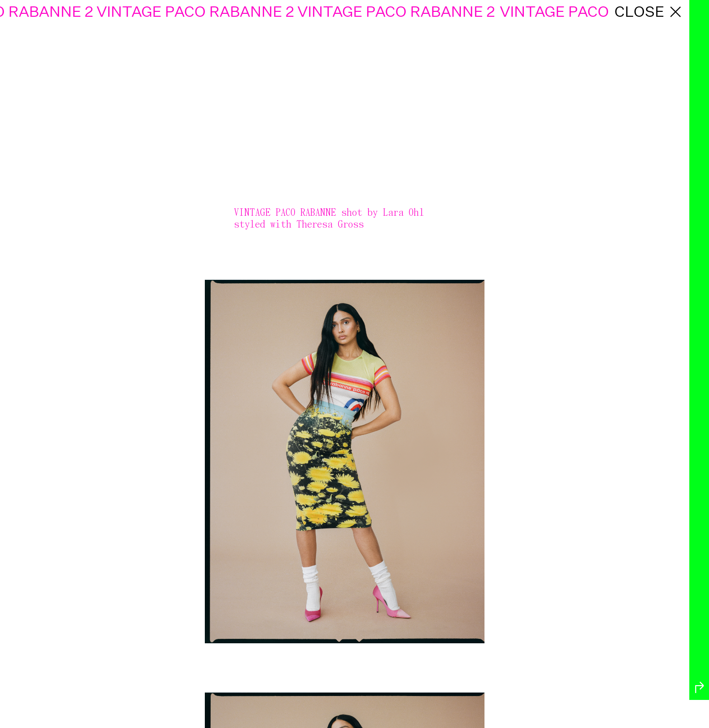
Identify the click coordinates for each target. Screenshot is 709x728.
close (649, 12)
